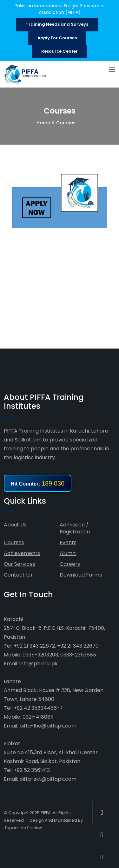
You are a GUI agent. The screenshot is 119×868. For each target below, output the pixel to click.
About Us (15, 525)
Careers (70, 564)
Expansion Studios (24, 828)
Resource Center (60, 51)
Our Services (20, 564)
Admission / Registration (75, 528)
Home (43, 123)
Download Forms (81, 575)
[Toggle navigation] (112, 70)
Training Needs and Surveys (57, 24)
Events (68, 542)
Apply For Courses (57, 38)
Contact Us (18, 575)
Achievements (22, 553)
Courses (66, 123)
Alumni (68, 553)
